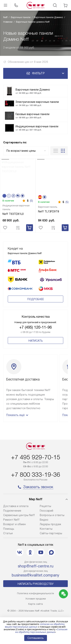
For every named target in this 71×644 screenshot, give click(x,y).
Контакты (46, 529)
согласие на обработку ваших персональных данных (35, 626)
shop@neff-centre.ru (36, 566)
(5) (31, 201)
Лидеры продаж (50, 524)
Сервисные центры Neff (19, 515)
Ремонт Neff (11, 520)
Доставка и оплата (16, 506)
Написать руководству (36, 584)
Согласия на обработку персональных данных (41, 631)
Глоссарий (46, 511)
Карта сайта (35, 604)
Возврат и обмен (14, 524)
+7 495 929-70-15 (36, 457)
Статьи (8, 533)
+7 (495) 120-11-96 (35, 327)
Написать (36, 341)
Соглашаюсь (36, 638)
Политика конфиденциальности (35, 593)
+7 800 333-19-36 (36, 475)
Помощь (9, 529)
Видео (44, 520)
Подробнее (36, 299)
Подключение (12, 511)
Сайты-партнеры (51, 533)
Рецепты (45, 506)
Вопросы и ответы (52, 515)
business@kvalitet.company (35, 575)
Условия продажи (36, 599)
